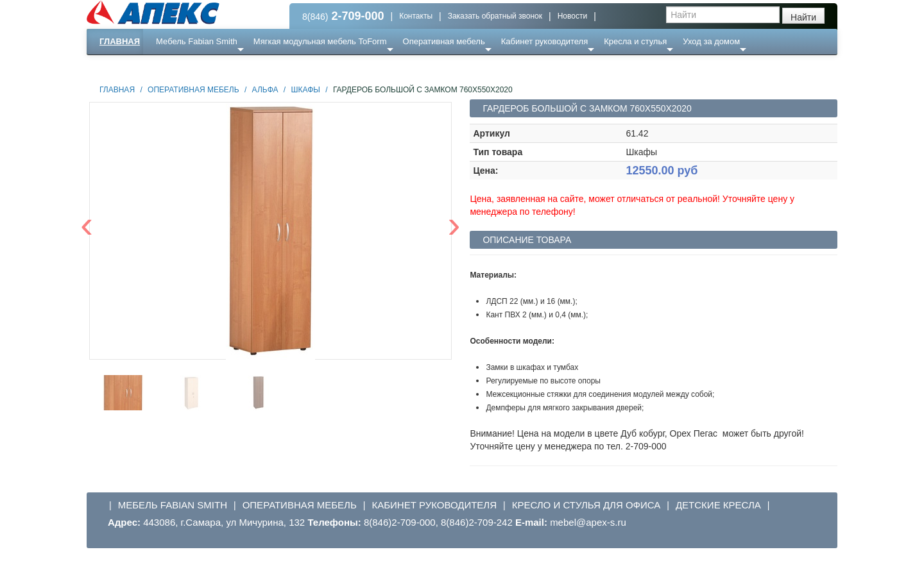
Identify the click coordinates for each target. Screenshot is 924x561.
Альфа (265, 90)
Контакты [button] (416, 16)
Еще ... (177, 67)
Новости (572, 16)
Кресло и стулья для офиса (586, 505)
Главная (120, 41)
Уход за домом (711, 41)
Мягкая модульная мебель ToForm (320, 41)
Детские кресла (718, 505)
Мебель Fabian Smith (197, 41)
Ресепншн (226, 67)
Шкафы (306, 90)
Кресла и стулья (635, 41)
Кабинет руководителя (544, 41)
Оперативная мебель (444, 41)
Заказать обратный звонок (495, 16)
